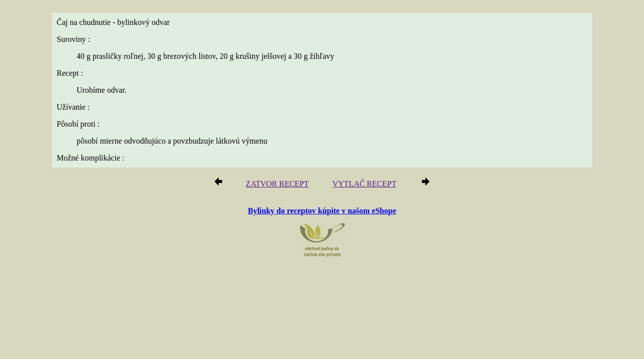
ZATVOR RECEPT (281, 185)
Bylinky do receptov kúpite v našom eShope (322, 211)
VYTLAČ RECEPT (361, 185)
